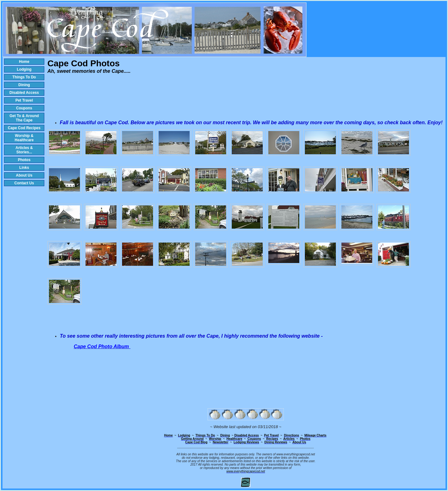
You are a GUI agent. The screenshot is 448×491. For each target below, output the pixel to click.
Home (24, 62)
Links (24, 168)
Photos (24, 160)
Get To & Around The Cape (24, 118)
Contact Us (24, 183)
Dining (24, 85)
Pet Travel (24, 100)
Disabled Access (24, 93)
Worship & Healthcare (24, 138)
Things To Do (24, 77)
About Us (24, 175)
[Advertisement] (246, 97)
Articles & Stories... (24, 150)
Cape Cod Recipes (24, 128)
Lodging (24, 69)
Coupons (24, 108)
